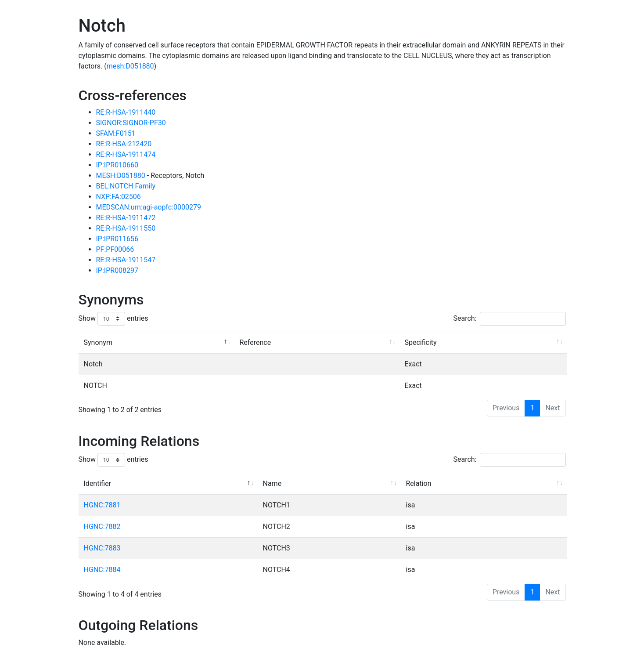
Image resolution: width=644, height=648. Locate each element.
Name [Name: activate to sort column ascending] (272, 483)
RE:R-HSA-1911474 (126, 154)
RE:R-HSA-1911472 (126, 218)
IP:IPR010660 (117, 165)
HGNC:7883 (102, 548)
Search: (509, 319)
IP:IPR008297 (117, 270)
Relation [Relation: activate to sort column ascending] (419, 483)
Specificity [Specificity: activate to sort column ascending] (421, 342)
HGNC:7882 (102, 527)
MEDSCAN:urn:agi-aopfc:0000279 (149, 207)
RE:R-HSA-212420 (124, 144)
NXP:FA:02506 (119, 197)
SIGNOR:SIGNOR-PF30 (131, 123)
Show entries (113, 319)
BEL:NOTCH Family (126, 186)
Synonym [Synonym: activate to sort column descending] (98, 342)
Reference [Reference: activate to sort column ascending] (255, 342)
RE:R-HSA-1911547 (126, 260)
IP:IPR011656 (117, 239)
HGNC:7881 (102, 505)
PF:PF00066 (115, 249)
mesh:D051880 (130, 66)
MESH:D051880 (122, 176)
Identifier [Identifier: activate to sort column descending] (98, 483)
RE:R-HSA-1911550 (126, 228)
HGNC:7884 (102, 570)
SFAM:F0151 (116, 133)
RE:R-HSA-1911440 (126, 112)
